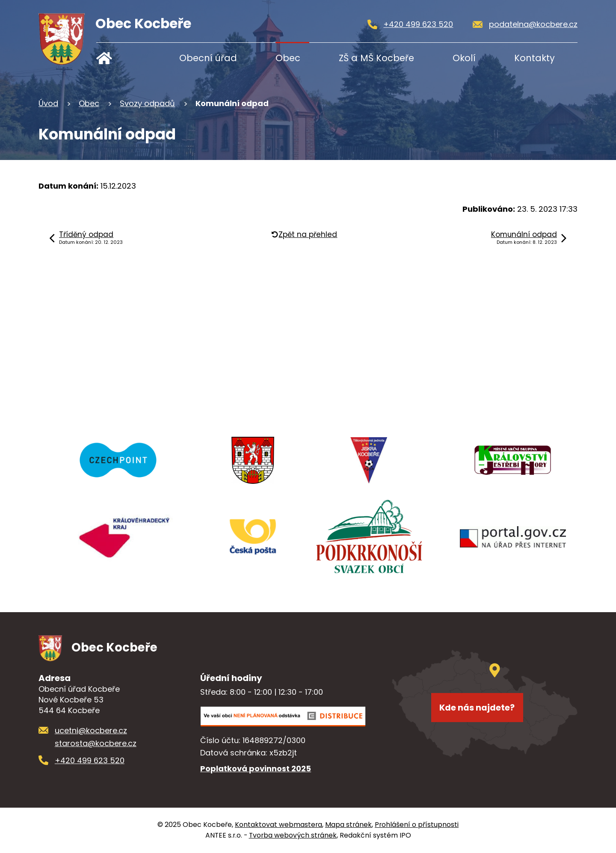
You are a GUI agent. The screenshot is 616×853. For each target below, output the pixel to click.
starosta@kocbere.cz (96, 745)
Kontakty (535, 58)
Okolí (464, 58)
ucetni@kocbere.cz (91, 731)
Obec (288, 58)
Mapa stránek (348, 825)
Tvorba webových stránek (293, 836)
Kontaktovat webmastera (278, 825)
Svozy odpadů (147, 103)
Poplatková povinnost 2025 (256, 770)
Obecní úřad (208, 58)
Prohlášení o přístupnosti (417, 825)
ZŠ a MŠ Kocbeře (376, 58)
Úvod (123, 58)
